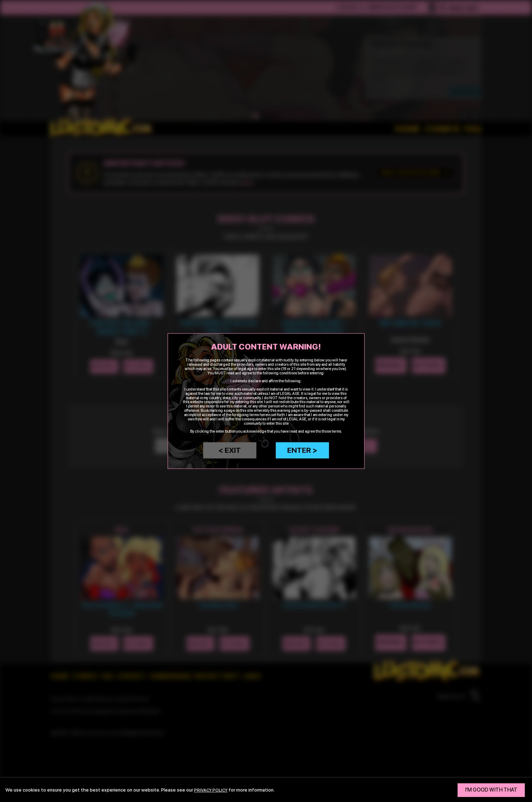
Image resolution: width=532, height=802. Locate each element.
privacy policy (213, 790)
